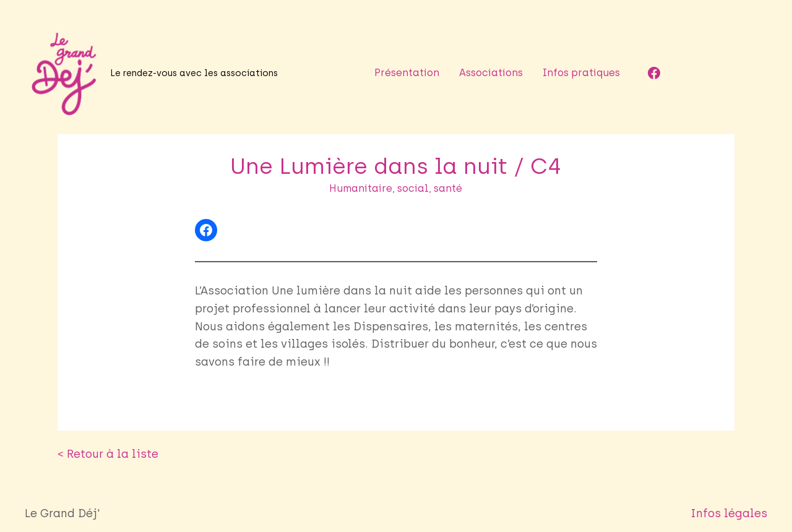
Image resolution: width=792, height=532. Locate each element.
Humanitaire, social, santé (396, 188)
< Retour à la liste (97, 436)
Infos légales (739, 496)
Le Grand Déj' (56, 496)
